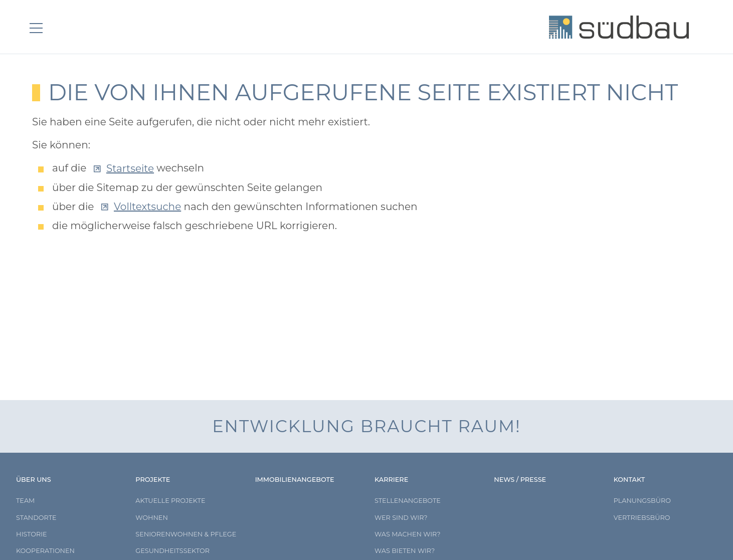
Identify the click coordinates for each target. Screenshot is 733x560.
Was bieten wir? (405, 551)
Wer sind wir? (401, 518)
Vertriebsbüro (642, 518)
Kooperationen (45, 551)
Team (25, 501)
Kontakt (629, 480)
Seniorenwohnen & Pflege (186, 534)
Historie (32, 534)
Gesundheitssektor (172, 551)
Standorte (36, 518)
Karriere (391, 480)
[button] (40, 28)
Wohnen (151, 518)
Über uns (34, 480)
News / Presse (520, 480)
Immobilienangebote (295, 480)
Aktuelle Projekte (170, 501)
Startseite (130, 168)
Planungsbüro (642, 501)
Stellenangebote (408, 501)
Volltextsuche (147, 207)
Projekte (153, 480)
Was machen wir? (408, 534)
